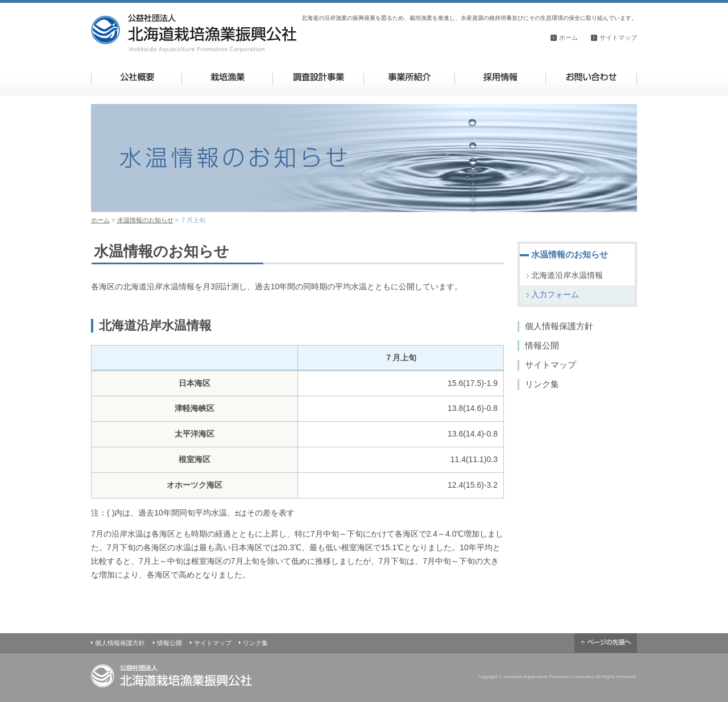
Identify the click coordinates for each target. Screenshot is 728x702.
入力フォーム (555, 294)
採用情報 (500, 77)
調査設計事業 (318, 77)
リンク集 (542, 384)
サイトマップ (618, 38)
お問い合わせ (591, 77)
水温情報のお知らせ (145, 220)
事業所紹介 (409, 77)
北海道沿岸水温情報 (567, 275)
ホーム (568, 38)
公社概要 (137, 77)
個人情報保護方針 (559, 326)
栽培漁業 (227, 77)
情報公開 (542, 345)
